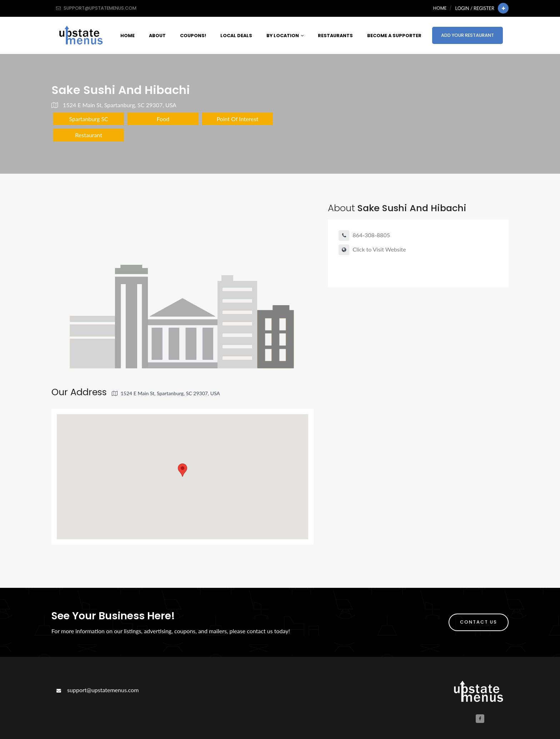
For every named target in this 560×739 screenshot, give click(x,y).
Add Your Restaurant (467, 35)
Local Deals (236, 36)
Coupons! (193, 36)
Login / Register (475, 8)
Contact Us (479, 622)
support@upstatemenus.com (97, 690)
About (157, 36)
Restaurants (335, 36)
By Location (285, 36)
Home (440, 8)
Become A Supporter (394, 36)
